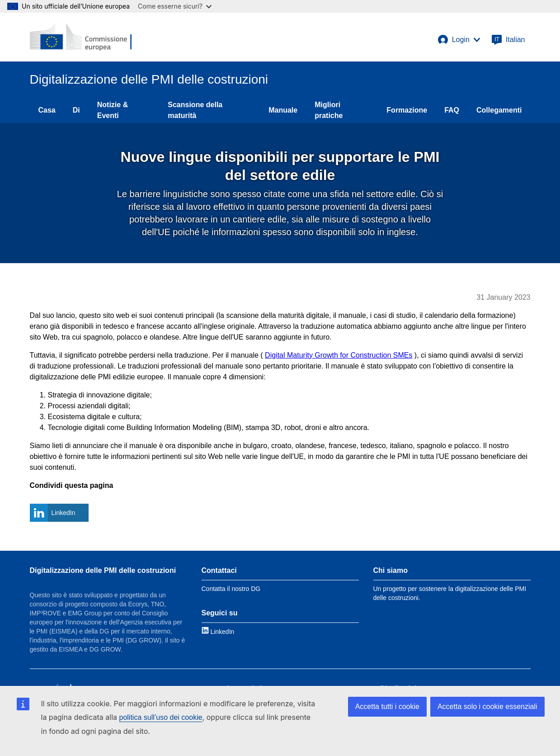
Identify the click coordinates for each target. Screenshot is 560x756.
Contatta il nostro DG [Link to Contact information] (231, 589)
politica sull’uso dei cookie (161, 717)
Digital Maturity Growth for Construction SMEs (339, 355)
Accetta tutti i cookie (387, 706)
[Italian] (508, 40)
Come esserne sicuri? (175, 6)
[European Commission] (81, 37)
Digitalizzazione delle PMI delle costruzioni (103, 570)
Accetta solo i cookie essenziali (487, 706)
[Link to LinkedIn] (218, 631)
